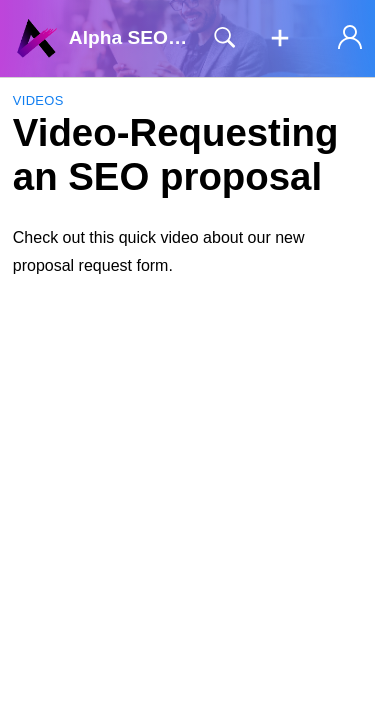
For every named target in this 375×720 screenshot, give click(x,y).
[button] (280, 39)
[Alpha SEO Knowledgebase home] (37, 38)
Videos (38, 100)
